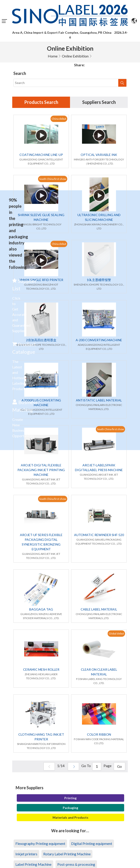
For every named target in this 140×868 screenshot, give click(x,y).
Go (119, 767)
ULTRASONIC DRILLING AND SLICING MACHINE (99, 217)
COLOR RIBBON (99, 734)
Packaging (70, 808)
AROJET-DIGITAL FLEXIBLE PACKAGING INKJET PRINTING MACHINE (41, 470)
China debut (59, 119)
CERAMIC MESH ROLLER (41, 669)
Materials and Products (70, 817)
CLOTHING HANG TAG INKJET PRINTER (41, 737)
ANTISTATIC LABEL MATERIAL (99, 400)
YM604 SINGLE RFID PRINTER (41, 280)
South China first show (53, 179)
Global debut (116, 633)
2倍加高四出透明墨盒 (41, 340)
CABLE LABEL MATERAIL (99, 609)
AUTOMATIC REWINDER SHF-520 (99, 535)
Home (53, 56)
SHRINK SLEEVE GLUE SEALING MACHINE (41, 217)
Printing (70, 798)
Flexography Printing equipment (40, 843)
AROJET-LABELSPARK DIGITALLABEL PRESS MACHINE (99, 467)
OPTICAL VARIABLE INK (99, 155)
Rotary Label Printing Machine (67, 854)
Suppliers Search (99, 102)
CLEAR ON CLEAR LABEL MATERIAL (99, 672)
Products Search (41, 102)
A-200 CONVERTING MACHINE (99, 340)
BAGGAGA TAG (41, 609)
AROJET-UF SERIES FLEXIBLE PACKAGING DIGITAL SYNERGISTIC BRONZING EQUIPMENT (41, 542)
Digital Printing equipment (92, 843)
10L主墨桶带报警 (99, 280)
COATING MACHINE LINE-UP (41, 155)
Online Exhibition (75, 56)
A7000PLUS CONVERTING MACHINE (41, 403)
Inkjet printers (26, 854)
